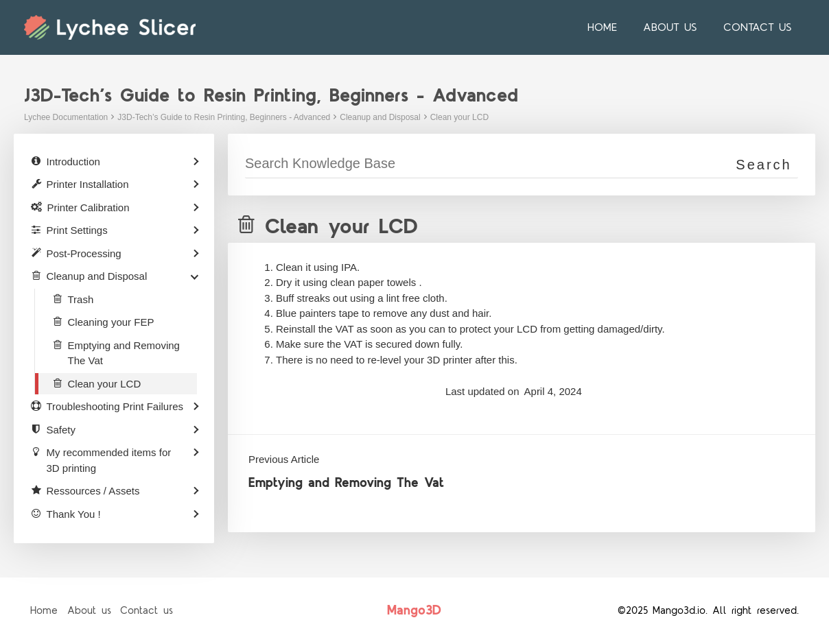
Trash (81, 299)
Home (612, 27)
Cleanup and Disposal (380, 117)
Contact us (760, 27)
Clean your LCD (459, 117)
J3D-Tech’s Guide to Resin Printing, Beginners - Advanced (224, 117)
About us (676, 27)
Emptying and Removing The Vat (346, 483)
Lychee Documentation (66, 117)
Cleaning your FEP (111, 322)
